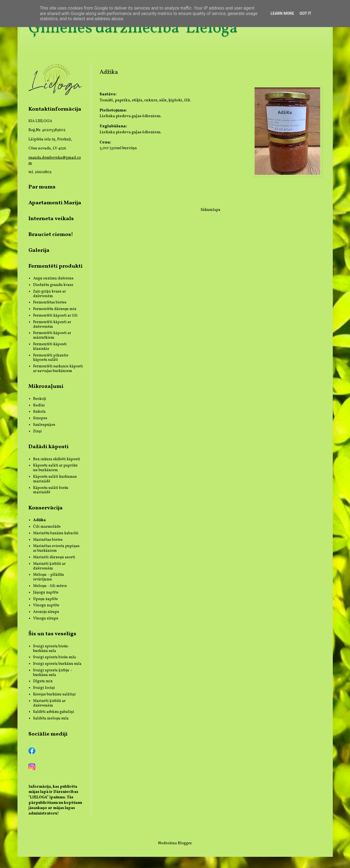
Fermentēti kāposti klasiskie (50, 347)
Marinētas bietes (48, 540)
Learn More (282, 13)
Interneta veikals (51, 219)
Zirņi (37, 431)
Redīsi (39, 405)
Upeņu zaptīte (46, 599)
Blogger (185, 843)
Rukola (39, 412)
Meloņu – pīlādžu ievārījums (49, 577)
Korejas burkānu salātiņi (54, 694)
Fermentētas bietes (50, 302)
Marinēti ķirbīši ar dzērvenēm (49, 566)
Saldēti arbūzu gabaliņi (54, 712)
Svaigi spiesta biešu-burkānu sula (51, 649)
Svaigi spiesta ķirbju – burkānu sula (53, 673)
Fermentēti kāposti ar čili (55, 316)
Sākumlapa (211, 210)
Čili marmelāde (47, 527)
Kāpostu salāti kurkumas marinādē (55, 479)
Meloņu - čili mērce (50, 586)
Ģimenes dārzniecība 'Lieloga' (134, 28)
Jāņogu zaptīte (46, 593)
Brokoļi (40, 399)
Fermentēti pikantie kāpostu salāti (51, 358)
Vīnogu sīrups (46, 618)
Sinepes (40, 418)
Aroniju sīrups (46, 612)
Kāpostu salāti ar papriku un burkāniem (55, 468)
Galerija (39, 250)
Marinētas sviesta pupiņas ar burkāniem (56, 548)
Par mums (42, 187)
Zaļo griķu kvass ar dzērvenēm (49, 294)
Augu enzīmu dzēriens (53, 278)
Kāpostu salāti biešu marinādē (51, 490)
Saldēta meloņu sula (51, 718)
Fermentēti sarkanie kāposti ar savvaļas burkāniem (58, 369)
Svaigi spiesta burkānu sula (57, 664)
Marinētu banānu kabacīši (56, 533)
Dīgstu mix (43, 681)
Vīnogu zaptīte (46, 605)
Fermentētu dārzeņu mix (55, 309)
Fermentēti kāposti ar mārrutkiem (52, 335)
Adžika (39, 520)
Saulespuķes (44, 425)
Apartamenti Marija (55, 203)
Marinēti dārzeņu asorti (54, 557)
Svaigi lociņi (44, 688)
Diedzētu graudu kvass (53, 285)
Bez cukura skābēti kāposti (57, 459)
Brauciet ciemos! (51, 235)
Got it (305, 13)
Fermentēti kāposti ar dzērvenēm (52, 324)
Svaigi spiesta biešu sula (55, 657)
